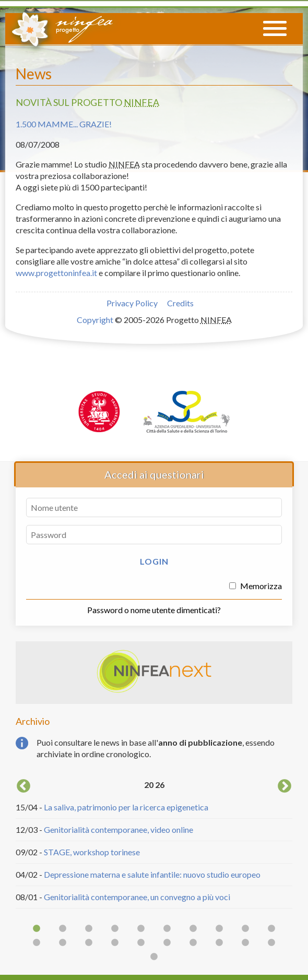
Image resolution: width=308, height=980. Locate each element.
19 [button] (245, 943)
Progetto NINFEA (62, 28)
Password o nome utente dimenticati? (154, 610)
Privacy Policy (132, 303)
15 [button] (141, 943)
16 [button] (167, 943)
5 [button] (141, 929)
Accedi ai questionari (154, 474)
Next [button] (285, 786)
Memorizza (256, 586)
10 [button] (271, 929)
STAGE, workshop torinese (92, 852)
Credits (180, 303)
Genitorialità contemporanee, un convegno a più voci (137, 897)
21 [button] (154, 957)
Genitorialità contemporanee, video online (119, 829)
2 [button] (63, 929)
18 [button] (219, 943)
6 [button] (167, 929)
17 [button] (193, 943)
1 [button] (37, 929)
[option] (154, 843)
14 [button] (115, 943)
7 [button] (193, 929)
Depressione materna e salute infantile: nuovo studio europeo (152, 874)
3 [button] (89, 929)
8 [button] (219, 929)
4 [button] (115, 929)
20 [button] (271, 943)
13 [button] (89, 943)
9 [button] (245, 929)
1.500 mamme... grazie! (64, 124)
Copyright (95, 320)
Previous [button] (23, 786)
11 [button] (37, 943)
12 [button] (63, 943)
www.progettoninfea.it (56, 273)
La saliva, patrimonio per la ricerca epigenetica (126, 807)
